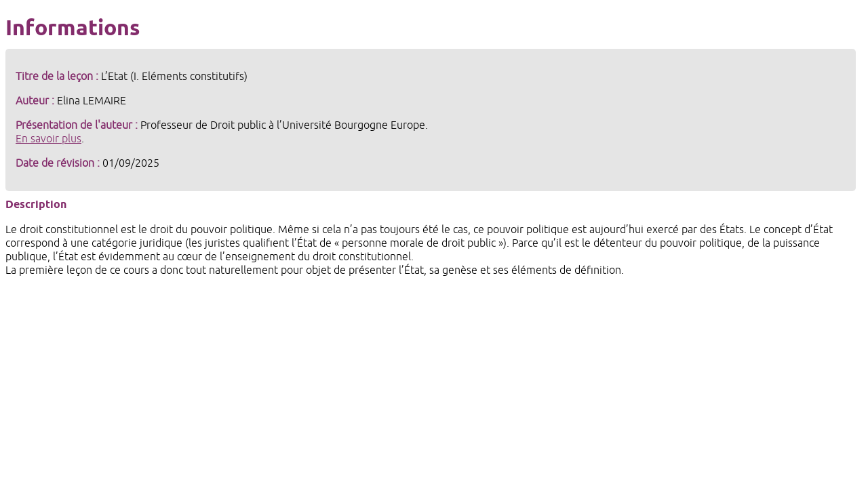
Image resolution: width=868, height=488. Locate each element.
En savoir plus (48, 139)
